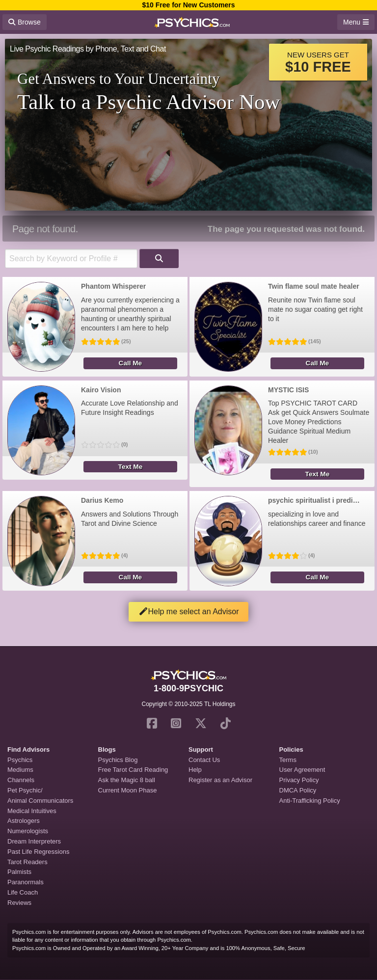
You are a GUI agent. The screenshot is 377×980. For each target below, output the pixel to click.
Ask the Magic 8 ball (127, 780)
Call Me (131, 363)
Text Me (131, 467)
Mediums (20, 770)
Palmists (19, 872)
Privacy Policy (299, 780)
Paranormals (26, 882)
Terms (288, 760)
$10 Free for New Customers (188, 5)
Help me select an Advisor (189, 612)
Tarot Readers (27, 862)
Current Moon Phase (128, 790)
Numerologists (28, 831)
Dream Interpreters (34, 841)
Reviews (19, 903)
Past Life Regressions (38, 852)
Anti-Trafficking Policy (310, 801)
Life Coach (23, 892)
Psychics (20, 760)
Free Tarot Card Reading (133, 770)
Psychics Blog (118, 760)
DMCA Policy (298, 790)
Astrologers (24, 821)
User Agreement (302, 770)
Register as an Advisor (220, 780)
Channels (21, 780)
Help (195, 770)
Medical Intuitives (32, 811)
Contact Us (204, 760)
